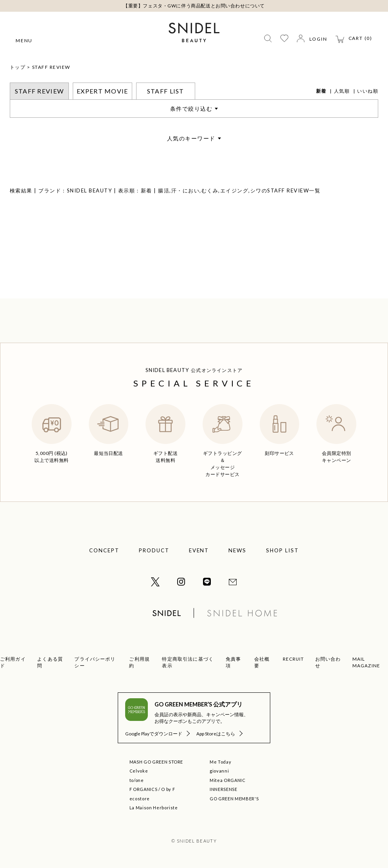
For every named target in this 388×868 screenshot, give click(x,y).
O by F (168, 789)
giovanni (219, 771)
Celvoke (139, 771)
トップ (18, 67)
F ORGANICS (144, 789)
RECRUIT (294, 659)
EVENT (199, 550)
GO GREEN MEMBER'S (234, 799)
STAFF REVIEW (51, 67)
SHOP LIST (282, 550)
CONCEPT (104, 550)
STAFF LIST (166, 91)
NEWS (237, 550)
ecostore (140, 799)
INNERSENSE (224, 789)
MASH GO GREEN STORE (156, 762)
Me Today (220, 762)
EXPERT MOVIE (102, 91)
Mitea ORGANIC (228, 780)
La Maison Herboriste (154, 808)
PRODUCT (154, 550)
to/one (137, 780)
